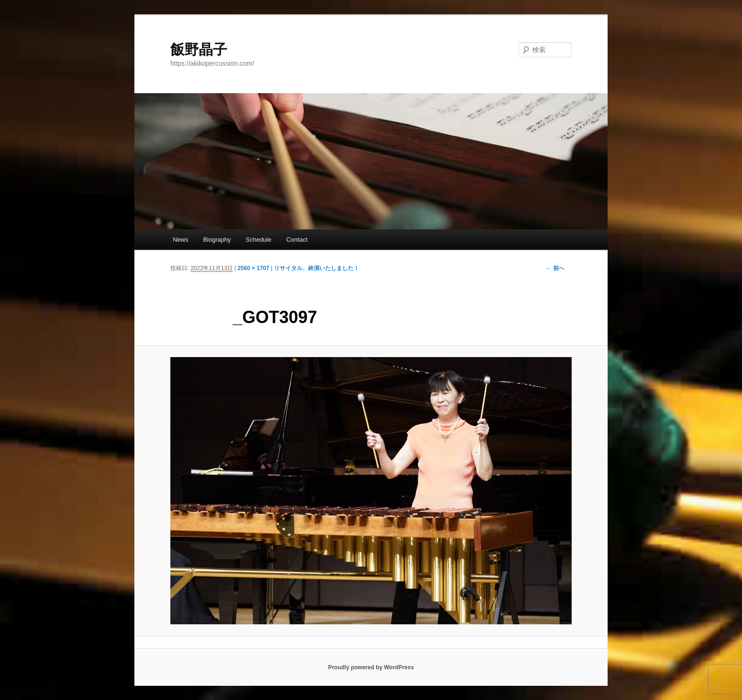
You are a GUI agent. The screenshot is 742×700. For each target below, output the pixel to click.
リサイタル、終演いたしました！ (317, 268)
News (181, 240)
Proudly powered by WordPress (371, 667)
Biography (217, 240)
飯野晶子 (199, 49)
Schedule (258, 240)
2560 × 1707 (253, 268)
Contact (297, 240)
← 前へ (555, 268)
